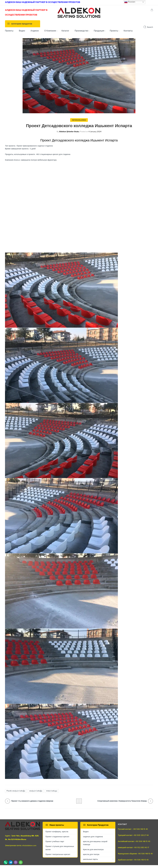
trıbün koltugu (52, 791)
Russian (130, 2)
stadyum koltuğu (36, 791)
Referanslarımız (79, 120)
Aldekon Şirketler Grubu (69, 132)
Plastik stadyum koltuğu (16, 791)
